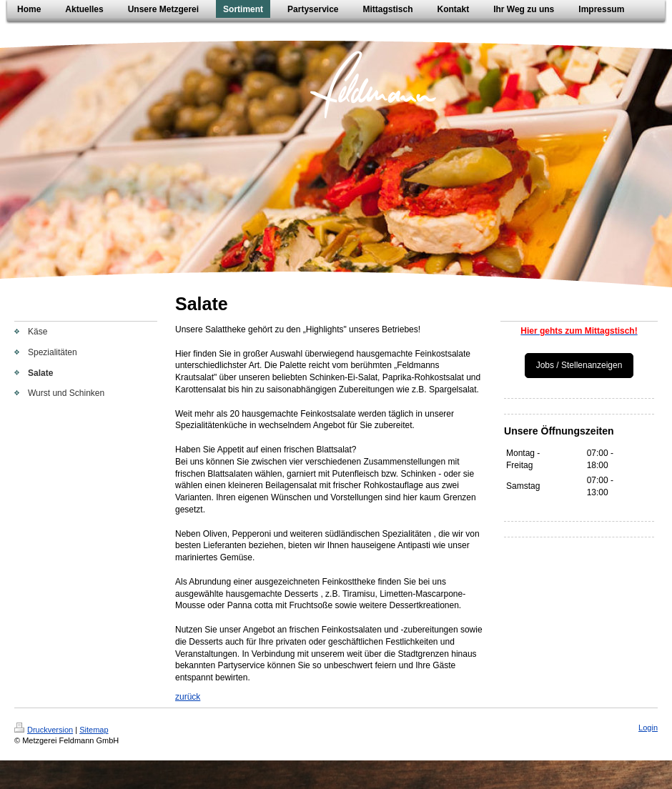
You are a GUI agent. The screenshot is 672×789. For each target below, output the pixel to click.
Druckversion (44, 730)
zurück (188, 697)
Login (648, 728)
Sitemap (94, 730)
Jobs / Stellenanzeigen (579, 365)
